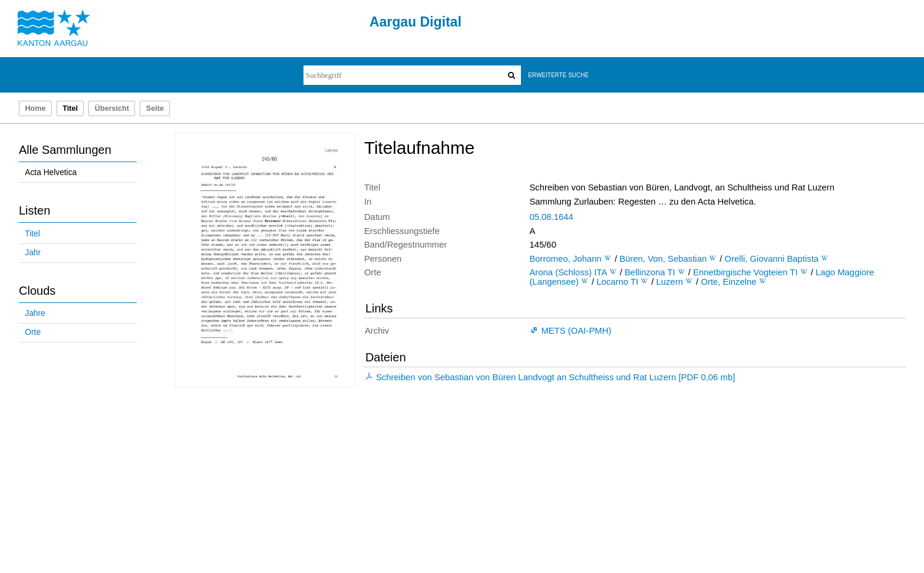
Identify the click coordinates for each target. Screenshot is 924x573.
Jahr (33, 253)
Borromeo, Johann (565, 259)
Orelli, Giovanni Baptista (772, 259)
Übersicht (112, 108)
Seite (155, 108)
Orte (33, 332)
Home (35, 108)
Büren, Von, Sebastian (663, 259)
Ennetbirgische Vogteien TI (745, 272)
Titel (32, 234)
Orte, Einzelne (728, 282)
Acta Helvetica (51, 172)
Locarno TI (617, 282)
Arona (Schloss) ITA (568, 272)
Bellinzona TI (650, 272)
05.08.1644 (551, 217)
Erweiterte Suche (558, 75)
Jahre (35, 313)
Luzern (670, 282)
